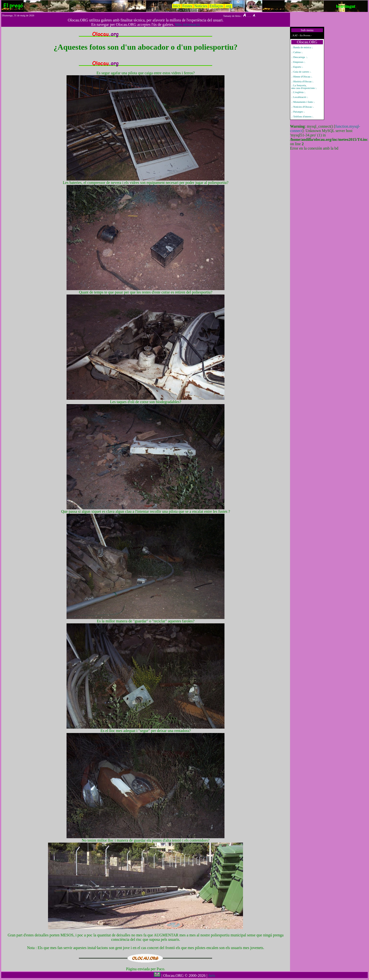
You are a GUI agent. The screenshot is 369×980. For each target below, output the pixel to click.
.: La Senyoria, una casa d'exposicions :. (304, 87)
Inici (177, 6)
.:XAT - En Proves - (302, 35)
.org (228, 6)
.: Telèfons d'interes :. (302, 117)
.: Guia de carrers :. (301, 72)
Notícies (201, 6)
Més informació (188, 24)
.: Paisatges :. (298, 112)
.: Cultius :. (297, 52)
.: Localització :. (300, 97)
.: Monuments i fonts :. (303, 102)
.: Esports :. (297, 67)
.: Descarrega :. (299, 57)
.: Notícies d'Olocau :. (303, 107)
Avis (211, 975)
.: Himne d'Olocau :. (302, 77)
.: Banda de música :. (302, 47)
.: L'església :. (298, 92)
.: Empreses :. (298, 62)
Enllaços (216, 6)
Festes (187, 6)
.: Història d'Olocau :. (302, 81)
